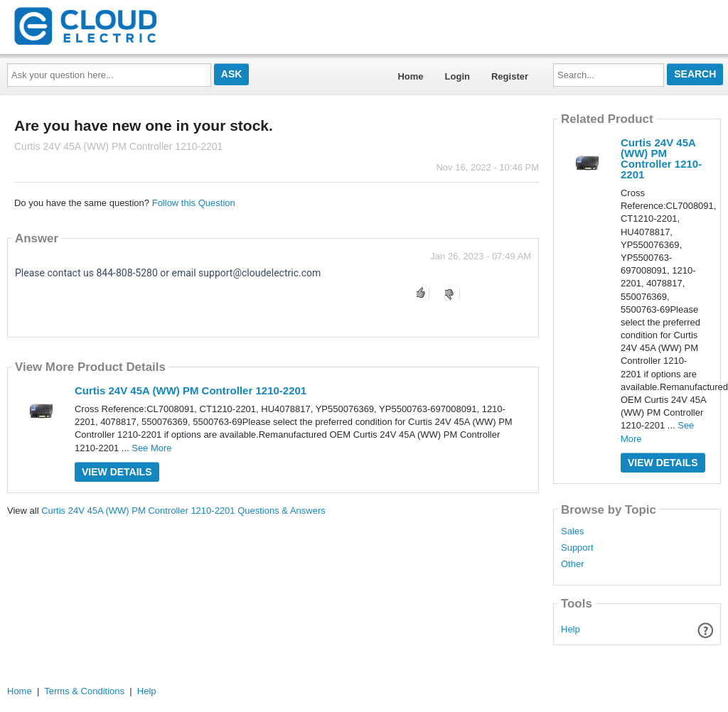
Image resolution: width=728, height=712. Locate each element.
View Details (117, 472)
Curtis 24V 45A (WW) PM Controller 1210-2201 (191, 390)
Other (573, 564)
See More (151, 448)
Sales (573, 532)
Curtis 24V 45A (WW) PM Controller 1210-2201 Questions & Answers (183, 511)
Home (410, 76)
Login (457, 76)
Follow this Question (194, 203)
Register (510, 76)
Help (571, 629)
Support (577, 548)
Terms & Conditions (84, 691)
